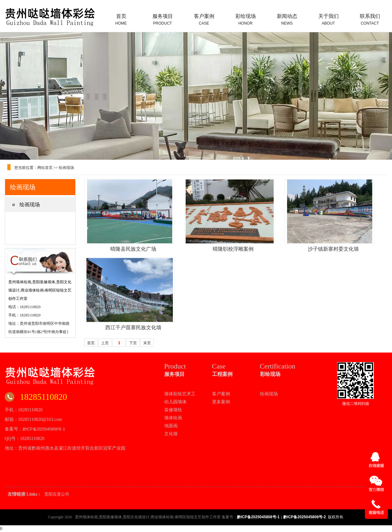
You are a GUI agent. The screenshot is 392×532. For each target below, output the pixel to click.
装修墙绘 (173, 410)
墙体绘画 (173, 418)
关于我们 (329, 19)
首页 (121, 19)
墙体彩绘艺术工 (180, 394)
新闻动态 (287, 19)
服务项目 (163, 19)
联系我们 (370, 19)
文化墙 (171, 434)
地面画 (171, 426)
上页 (105, 343)
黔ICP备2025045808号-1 (44, 429)
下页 (133, 343)
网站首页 (45, 168)
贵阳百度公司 (57, 494)
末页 (147, 343)
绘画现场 (66, 168)
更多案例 (221, 402)
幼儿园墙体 (175, 402)
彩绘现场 (246, 19)
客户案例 (204, 19)
